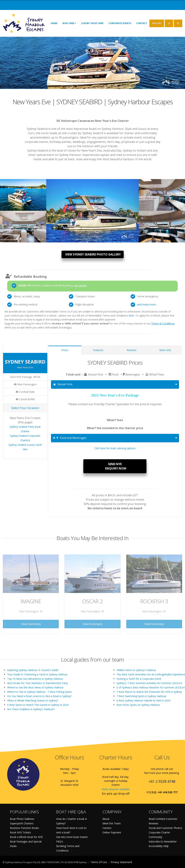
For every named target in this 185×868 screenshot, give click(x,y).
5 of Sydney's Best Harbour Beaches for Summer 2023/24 (150, 687)
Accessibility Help (159, 846)
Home (54, 23)
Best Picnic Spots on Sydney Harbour (138, 705)
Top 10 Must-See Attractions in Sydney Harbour (35, 679)
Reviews (132, 350)
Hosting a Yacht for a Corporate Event (139, 679)
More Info (165, 350)
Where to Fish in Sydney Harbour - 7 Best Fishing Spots (39, 692)
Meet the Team (112, 823)
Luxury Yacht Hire (92, 23)
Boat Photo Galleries (22, 819)
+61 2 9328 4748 (162, 781)
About (106, 819)
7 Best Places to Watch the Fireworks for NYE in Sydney (149, 692)
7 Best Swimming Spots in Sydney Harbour (141, 696)
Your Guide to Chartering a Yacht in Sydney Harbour (37, 674)
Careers (107, 828)
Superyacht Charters (22, 823)
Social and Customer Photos (165, 828)
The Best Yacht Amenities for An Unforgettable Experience (151, 674)
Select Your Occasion (25, 408)
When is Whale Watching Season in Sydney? (33, 700)
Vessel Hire (63, 384)
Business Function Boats (24, 828)
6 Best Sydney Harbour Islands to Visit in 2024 (143, 700)
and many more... (147, 304)
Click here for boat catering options (115, 448)
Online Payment (112, 832)
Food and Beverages (70, 438)
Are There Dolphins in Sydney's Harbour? (31, 709)
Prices (65, 350)
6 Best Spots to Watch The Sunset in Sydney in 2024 (38, 705)
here (131, 315)
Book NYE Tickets (20, 832)
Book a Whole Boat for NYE (26, 837)
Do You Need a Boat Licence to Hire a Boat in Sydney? (39, 696)
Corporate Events (120, 23)
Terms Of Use (99, 862)
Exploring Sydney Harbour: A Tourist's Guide (33, 670)
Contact (142, 23)
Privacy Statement (121, 862)
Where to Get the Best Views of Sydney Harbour (35, 687)
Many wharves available (116, 789)
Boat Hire (69, 23)
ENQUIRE (157, 23)
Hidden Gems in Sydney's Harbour (136, 670)
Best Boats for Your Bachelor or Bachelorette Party (38, 683)
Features (98, 350)
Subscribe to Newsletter (163, 841)
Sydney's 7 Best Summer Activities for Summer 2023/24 (149, 683)
